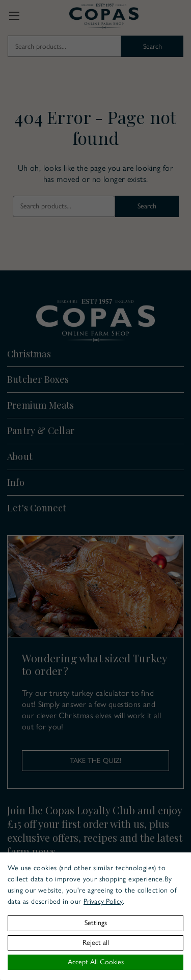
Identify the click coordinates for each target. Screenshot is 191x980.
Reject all (96, 943)
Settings (96, 923)
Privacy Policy (103, 901)
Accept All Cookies (96, 962)
